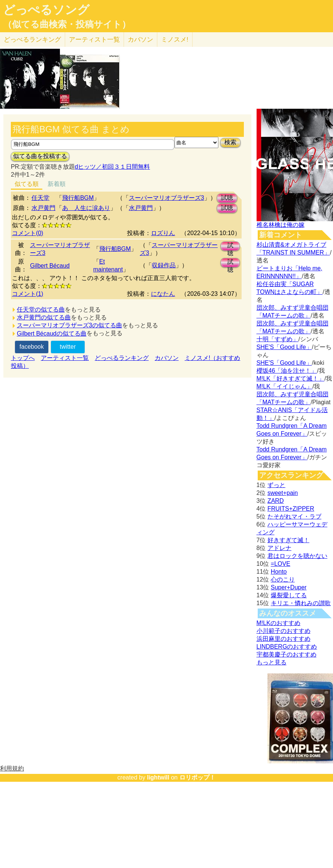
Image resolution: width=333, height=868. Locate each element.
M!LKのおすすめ (278, 623)
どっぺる (32, 40)
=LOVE (281, 564)
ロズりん (163, 233)
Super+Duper (289, 587)
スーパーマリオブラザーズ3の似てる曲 (69, 325)
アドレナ (279, 548)
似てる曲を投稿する (40, 156)
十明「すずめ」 (278, 339)
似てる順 (27, 184)
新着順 (57, 184)
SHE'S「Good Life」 (284, 347)
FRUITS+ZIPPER (291, 509)
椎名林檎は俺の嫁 (281, 225)
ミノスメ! (175, 40)
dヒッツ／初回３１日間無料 (113, 167)
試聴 (227, 198)
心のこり (283, 579)
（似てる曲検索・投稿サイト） (67, 24)
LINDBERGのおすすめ (287, 647)
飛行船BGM (78, 198)
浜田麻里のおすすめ (284, 639)
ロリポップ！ (197, 777)
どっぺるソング (46, 10)
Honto (279, 572)
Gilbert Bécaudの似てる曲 (52, 334)
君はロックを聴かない (297, 556)
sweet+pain (283, 493)
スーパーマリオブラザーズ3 (166, 198)
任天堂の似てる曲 (41, 310)
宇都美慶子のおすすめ (287, 654)
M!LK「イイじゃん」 (284, 386)
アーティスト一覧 (65, 358)
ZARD (276, 501)
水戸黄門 (43, 208)
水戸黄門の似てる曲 (44, 317)
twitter (68, 347)
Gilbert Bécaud (50, 266)
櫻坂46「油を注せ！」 (287, 371)
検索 (230, 142)
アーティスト (94, 40)
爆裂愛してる (289, 595)
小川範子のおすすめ (284, 631)
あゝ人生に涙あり (86, 208)
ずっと (276, 485)
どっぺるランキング (122, 358)
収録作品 (164, 265)
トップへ (23, 358)
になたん (163, 294)
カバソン (140, 40)
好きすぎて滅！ (288, 540)
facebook (32, 347)
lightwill (158, 777)
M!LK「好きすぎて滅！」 (290, 379)
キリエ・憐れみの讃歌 (301, 603)
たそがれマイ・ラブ (294, 516)
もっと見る (272, 662)
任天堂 (40, 198)
